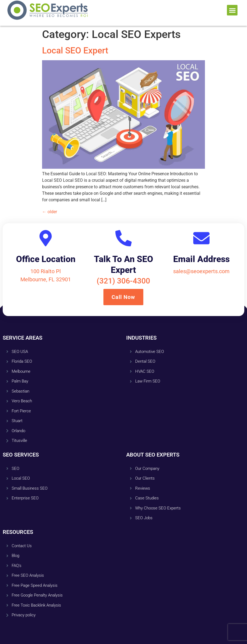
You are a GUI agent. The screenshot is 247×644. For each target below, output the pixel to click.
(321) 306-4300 (123, 281)
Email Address (201, 259)
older (50, 212)
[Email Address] (201, 238)
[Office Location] (46, 238)
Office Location (46, 259)
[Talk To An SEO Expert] (123, 238)
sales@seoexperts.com (201, 271)
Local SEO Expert (75, 50)
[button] (232, 10)
